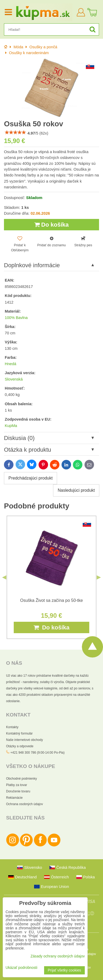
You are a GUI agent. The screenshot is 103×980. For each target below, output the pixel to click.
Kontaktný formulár (19, 733)
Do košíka (51, 225)
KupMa (11, 426)
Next (99, 577)
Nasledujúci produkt (76, 490)
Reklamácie (14, 798)
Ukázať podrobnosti (21, 968)
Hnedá (10, 364)
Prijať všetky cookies (64, 970)
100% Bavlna (16, 318)
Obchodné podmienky (22, 779)
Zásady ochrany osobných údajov (58, 956)
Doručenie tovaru (18, 791)
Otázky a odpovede (20, 746)
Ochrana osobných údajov (24, 804)
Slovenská (14, 379)
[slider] (15, 132)
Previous (4, 577)
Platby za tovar (17, 785)
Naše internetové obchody (24, 740)
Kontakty (12, 727)
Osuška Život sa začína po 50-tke (51, 600)
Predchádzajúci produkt (31, 478)
